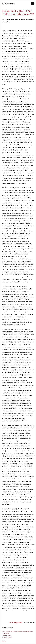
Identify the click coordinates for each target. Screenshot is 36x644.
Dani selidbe (6, 633)
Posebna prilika (7, 635)
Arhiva (4, 641)
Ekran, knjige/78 (7, 637)
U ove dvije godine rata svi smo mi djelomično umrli (18, 632)
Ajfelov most (9, 4)
